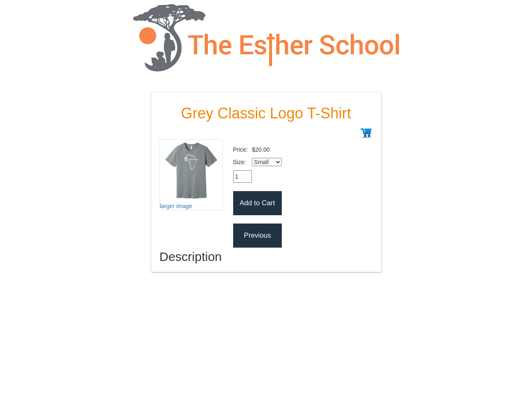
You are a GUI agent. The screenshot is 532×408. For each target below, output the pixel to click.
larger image (176, 206)
